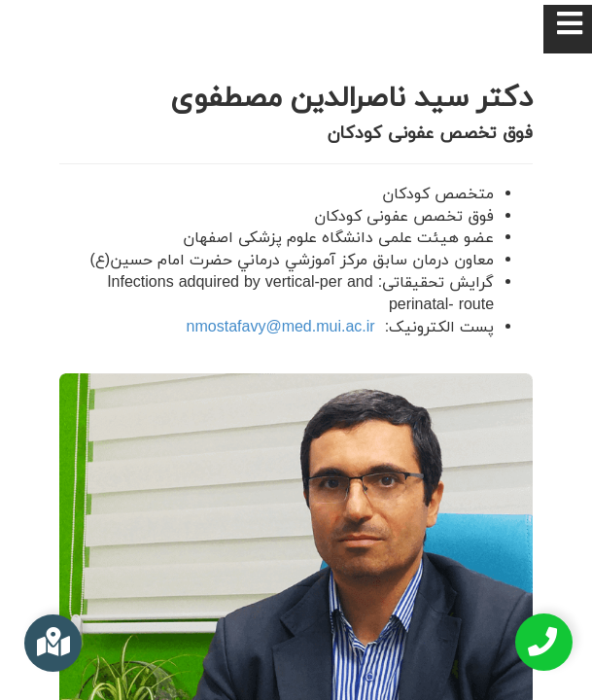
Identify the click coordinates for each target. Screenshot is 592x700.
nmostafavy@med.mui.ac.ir (281, 328)
